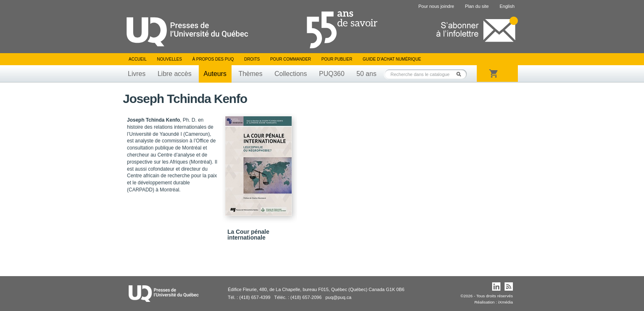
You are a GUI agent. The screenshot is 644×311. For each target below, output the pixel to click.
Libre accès (175, 74)
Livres (137, 74)
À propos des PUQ (213, 59)
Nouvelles (169, 59)
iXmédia (505, 302)
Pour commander (290, 59)
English (507, 6)
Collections (290, 74)
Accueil (138, 59)
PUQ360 (332, 74)
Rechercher (461, 74)
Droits (252, 59)
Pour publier (337, 59)
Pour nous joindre (436, 6)
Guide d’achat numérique (392, 59)
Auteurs (215, 74)
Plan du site (477, 6)
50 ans (366, 74)
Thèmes (251, 74)
